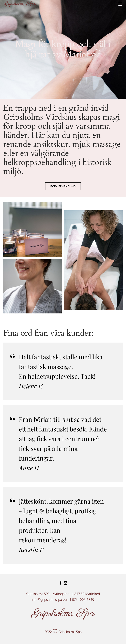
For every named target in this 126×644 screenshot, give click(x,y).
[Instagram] (65, 583)
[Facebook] (61, 583)
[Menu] (120, 4)
